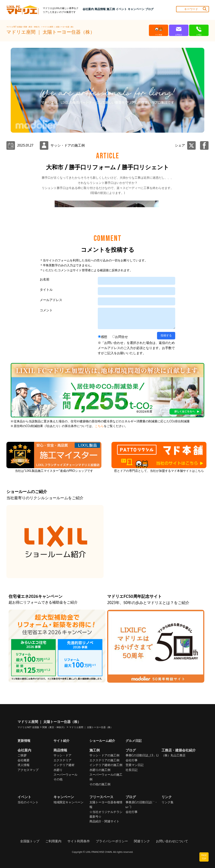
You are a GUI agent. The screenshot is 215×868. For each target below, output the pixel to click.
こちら (99, 578)
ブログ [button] (149, 9)
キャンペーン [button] (136, 9)
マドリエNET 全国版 (14, 27)
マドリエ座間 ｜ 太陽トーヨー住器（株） (59, 27)
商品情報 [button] (100, 9)
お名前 (45, 432)
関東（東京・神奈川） (33, 27)
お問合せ (122, 489)
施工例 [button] (111, 9)
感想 (104, 489)
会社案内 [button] (88, 9)
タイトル (46, 442)
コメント (46, 463)
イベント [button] (121, 9)
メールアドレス (51, 452)
